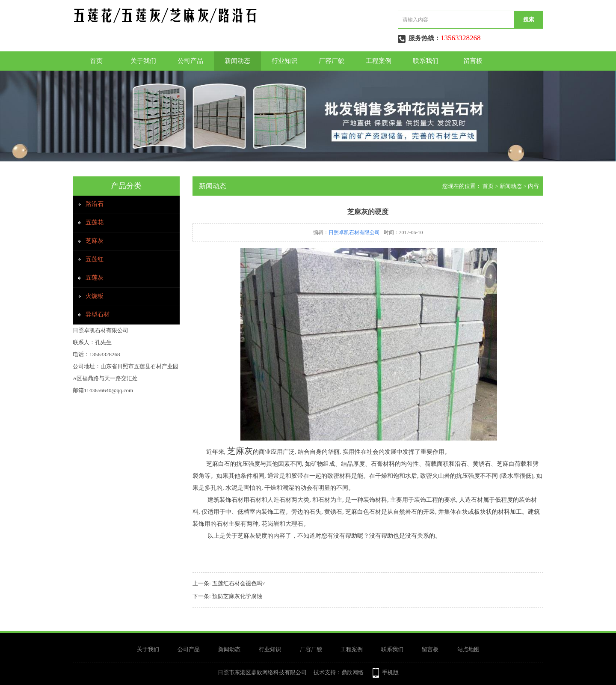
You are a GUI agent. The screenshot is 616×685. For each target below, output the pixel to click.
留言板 (473, 61)
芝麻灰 (95, 241)
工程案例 (379, 61)
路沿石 (95, 204)
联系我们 (426, 61)
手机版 (390, 672)
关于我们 (143, 61)
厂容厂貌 (332, 61)
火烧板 (95, 296)
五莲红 (95, 259)
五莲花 (95, 222)
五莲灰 (95, 278)
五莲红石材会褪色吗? (238, 583)
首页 (96, 61)
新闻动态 (237, 61)
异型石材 (98, 314)
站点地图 (468, 649)
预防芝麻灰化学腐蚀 (237, 596)
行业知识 (284, 61)
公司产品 (190, 61)
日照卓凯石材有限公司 (354, 232)
